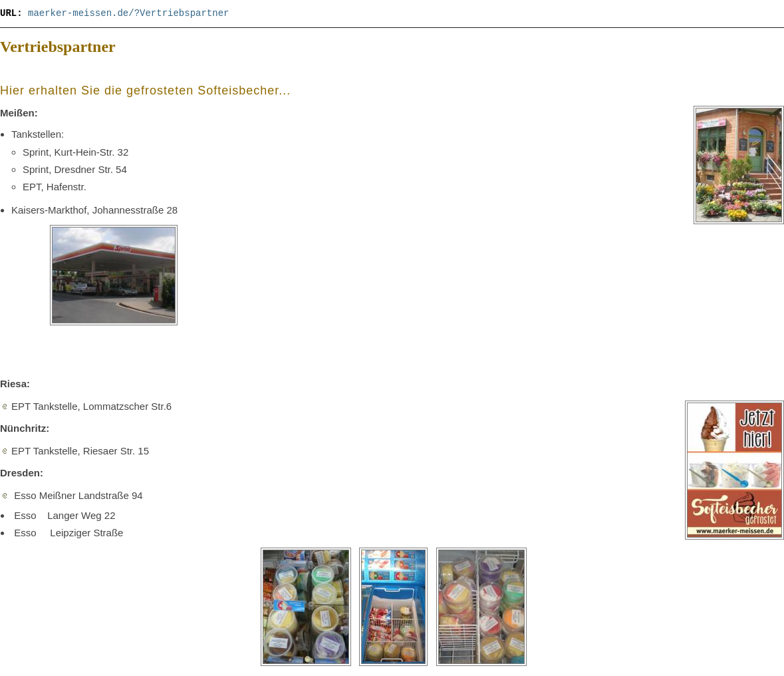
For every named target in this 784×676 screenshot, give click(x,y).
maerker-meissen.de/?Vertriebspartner (128, 13)
